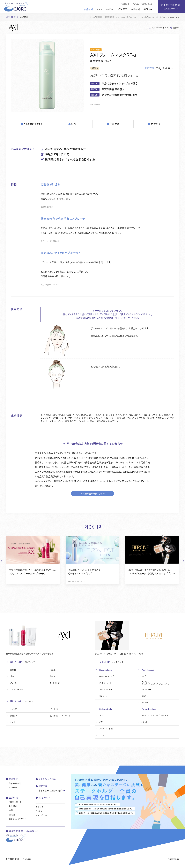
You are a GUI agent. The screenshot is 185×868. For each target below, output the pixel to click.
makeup (105, 662)
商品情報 (99, 17)
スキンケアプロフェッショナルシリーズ (134, 17)
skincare (17, 662)
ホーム (92, 17)
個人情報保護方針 (13, 859)
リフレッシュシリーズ (154, 17)
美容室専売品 (109, 17)
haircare (17, 701)
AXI (118, 17)
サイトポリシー (28, 859)
